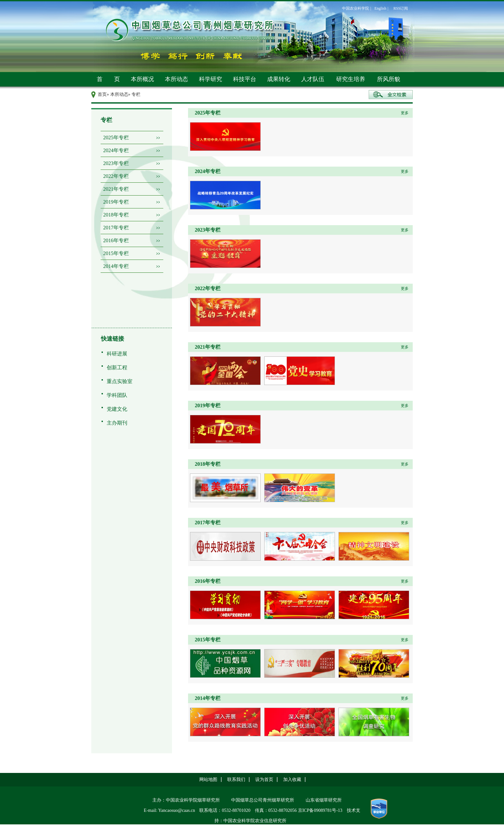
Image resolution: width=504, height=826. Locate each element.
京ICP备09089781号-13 (320, 810)
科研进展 (117, 354)
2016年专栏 (116, 240)
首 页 (108, 79)
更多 (405, 113)
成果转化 (279, 79)
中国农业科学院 (355, 8)
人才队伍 (313, 79)
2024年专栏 (116, 150)
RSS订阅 (401, 8)
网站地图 (208, 780)
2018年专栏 (116, 215)
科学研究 (211, 79)
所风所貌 (389, 79)
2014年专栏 (116, 266)
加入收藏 (292, 780)
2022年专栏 (116, 176)
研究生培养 (351, 79)
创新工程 (117, 367)
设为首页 (264, 780)
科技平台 (245, 79)
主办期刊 (117, 423)
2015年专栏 (116, 253)
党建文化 (117, 409)
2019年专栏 (116, 202)
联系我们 (236, 780)
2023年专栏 (116, 163)
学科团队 (117, 395)
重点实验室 (120, 381)
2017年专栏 (116, 228)
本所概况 (142, 79)
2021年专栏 (116, 189)
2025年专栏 (116, 138)
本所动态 (176, 79)
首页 (102, 94)
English (380, 8)
